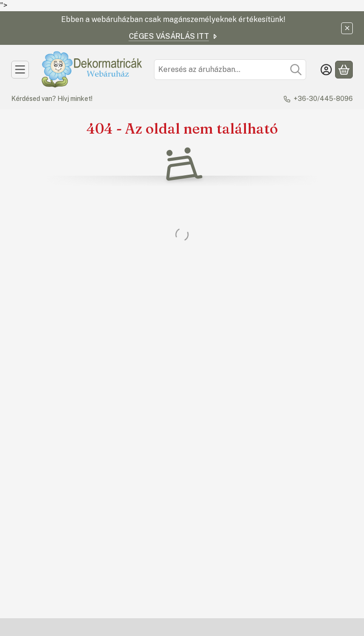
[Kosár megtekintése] (344, 70)
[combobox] (230, 70)
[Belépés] (326, 70)
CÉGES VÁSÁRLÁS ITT (174, 36)
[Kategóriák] (20, 70)
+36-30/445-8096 (323, 99)
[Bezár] (347, 28)
